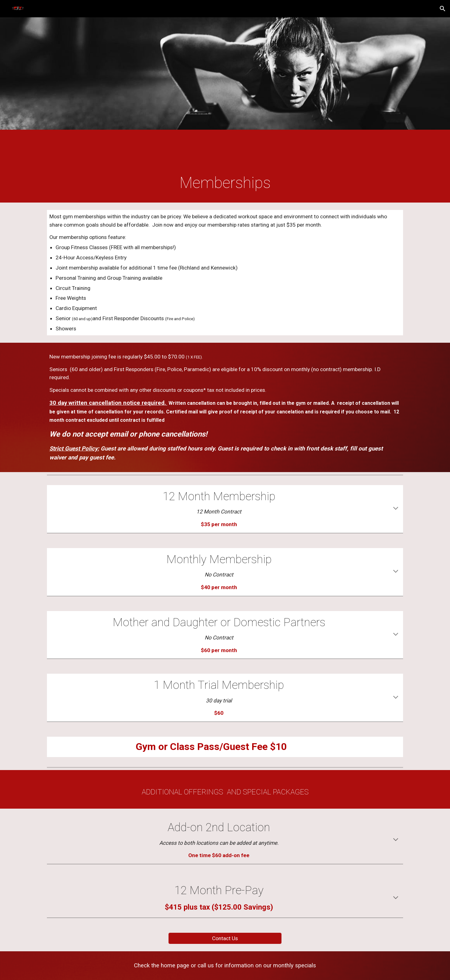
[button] (443, 9)
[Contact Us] (225, 938)
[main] (225, 183)
